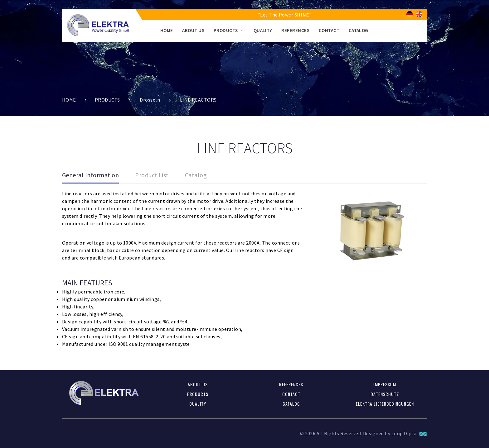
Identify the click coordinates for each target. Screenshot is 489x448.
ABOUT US (193, 30)
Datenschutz (385, 394)
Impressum (385, 384)
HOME (167, 30)
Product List (152, 175)
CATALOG (358, 30)
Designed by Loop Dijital (395, 433)
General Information (90, 175)
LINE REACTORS (198, 100)
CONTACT (329, 30)
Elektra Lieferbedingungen (385, 404)
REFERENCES (295, 30)
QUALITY (263, 30)
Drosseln (150, 100)
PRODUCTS (226, 30)
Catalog (196, 175)
